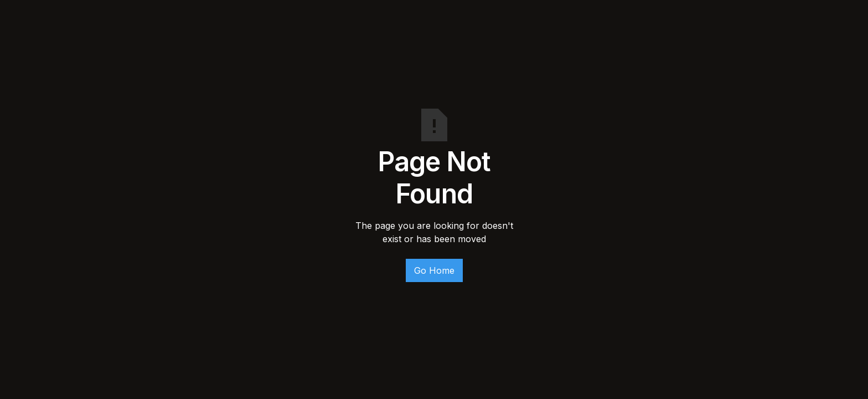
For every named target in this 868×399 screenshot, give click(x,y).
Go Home (434, 270)
